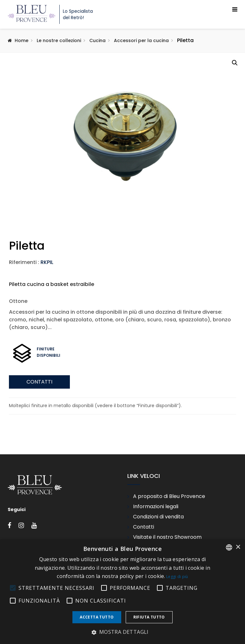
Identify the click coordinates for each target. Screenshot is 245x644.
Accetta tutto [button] (97, 617)
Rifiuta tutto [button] (149, 617)
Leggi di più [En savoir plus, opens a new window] (177, 577)
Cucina (97, 40)
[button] (235, 63)
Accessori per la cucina (141, 40)
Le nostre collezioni (59, 40)
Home (22, 40)
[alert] (122, 592)
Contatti (39, 434)
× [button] (238, 547)
